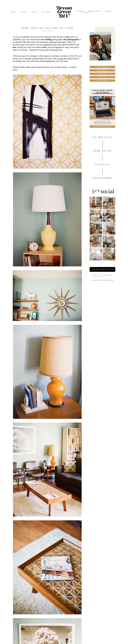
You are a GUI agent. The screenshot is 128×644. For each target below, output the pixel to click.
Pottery (46, 12)
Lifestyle (102, 165)
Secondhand (102, 178)
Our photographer (71, 39)
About (109, 11)
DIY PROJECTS (102, 137)
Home (13, 12)
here (15, 47)
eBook (80, 11)
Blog (24, 12)
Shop (34, 12)
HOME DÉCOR (102, 151)
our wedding (46, 39)
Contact (87, 12)
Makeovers (95, 11)
